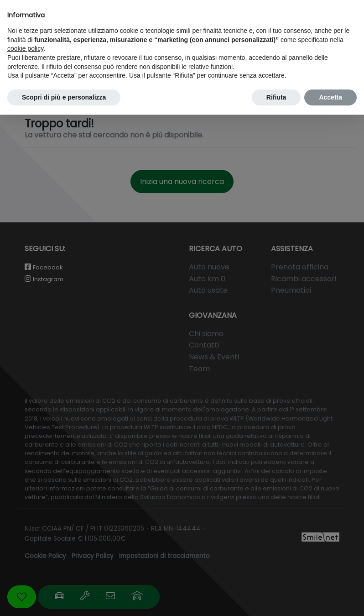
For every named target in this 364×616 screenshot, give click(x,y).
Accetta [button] (330, 97)
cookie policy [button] (25, 48)
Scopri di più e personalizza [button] (64, 97)
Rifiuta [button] (276, 97)
